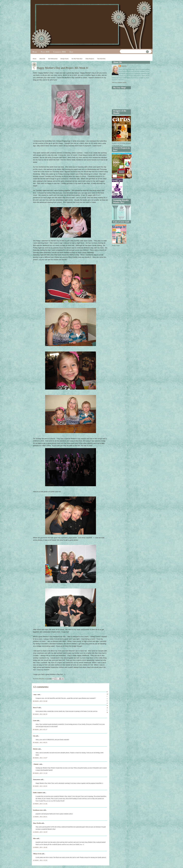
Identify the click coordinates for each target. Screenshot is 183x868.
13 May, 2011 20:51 (40, 817)
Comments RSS (59, 52)
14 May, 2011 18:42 (40, 847)
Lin (34, 736)
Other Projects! (90, 59)
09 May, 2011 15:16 (40, 773)
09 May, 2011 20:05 (40, 786)
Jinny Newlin (37, 823)
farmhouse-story (38, 810)
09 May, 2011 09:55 (40, 742)
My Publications (53, 59)
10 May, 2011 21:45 (40, 804)
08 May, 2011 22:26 (40, 701)
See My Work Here (77, 59)
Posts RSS (45, 52)
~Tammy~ (36, 764)
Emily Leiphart (38, 793)
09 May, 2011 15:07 (40, 758)
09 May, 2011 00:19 (40, 714)
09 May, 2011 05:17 (40, 729)
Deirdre (35, 749)
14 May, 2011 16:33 (40, 832)
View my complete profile (119, 82)
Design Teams (65, 59)
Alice (35, 838)
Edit (71, 52)
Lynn (35, 720)
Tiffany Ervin (37, 854)
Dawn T (35, 708)
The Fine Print (101, 59)
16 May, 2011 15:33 (40, 860)
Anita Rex (124, 66)
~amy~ (35, 694)
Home (35, 52)
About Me (42, 59)
